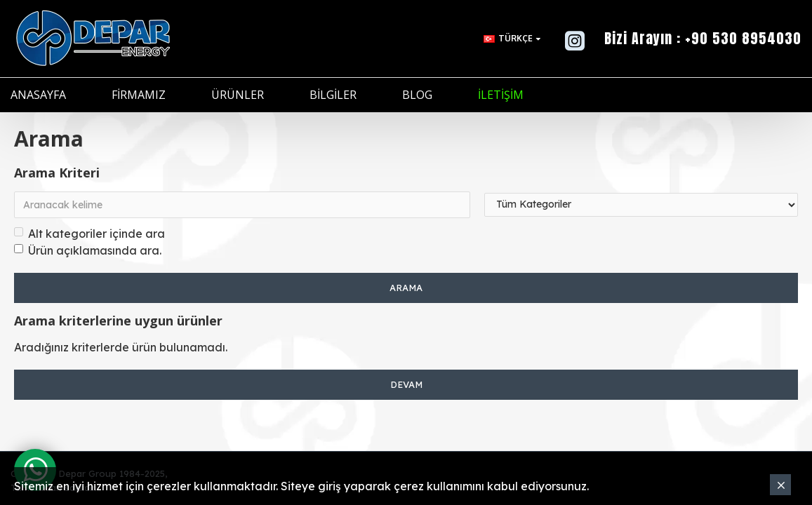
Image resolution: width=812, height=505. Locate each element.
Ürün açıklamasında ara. (88, 250)
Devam (406, 384)
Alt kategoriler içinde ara (89, 234)
